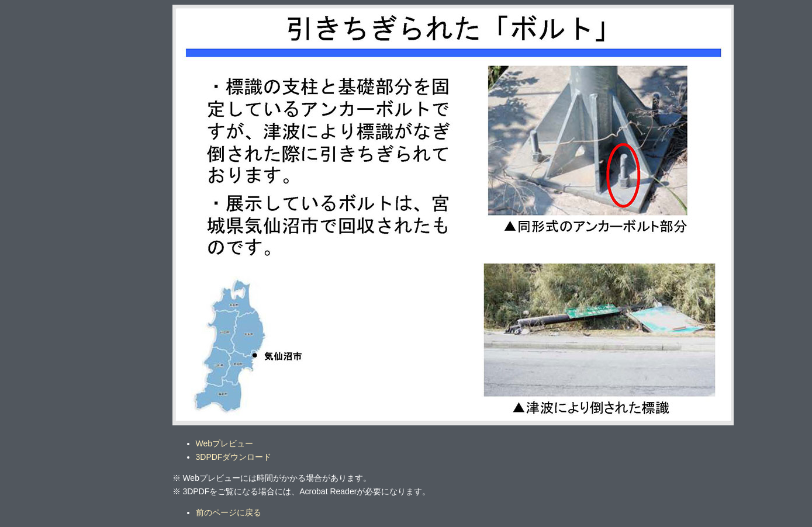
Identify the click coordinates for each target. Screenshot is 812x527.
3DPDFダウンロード (234, 457)
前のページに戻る (229, 512)
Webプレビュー (225, 443)
